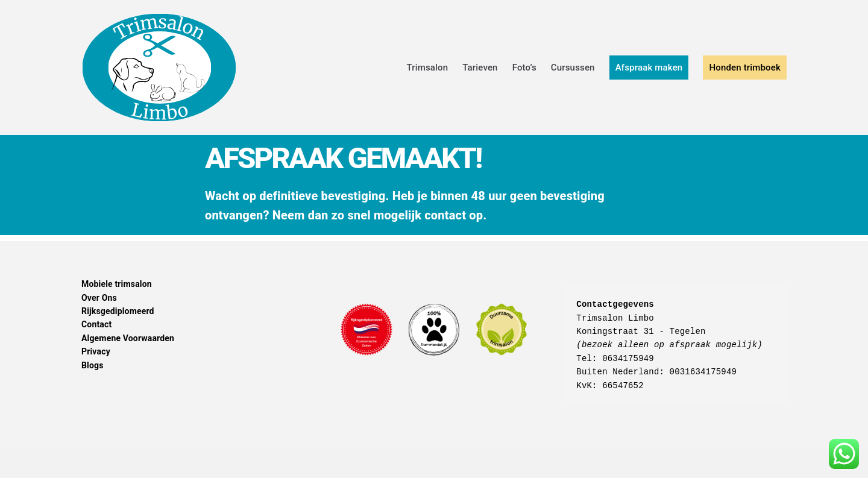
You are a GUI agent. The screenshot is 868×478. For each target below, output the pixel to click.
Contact (96, 324)
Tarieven (480, 68)
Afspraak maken (649, 68)
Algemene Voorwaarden (128, 338)
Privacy (96, 351)
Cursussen (573, 68)
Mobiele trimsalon (117, 284)
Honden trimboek (745, 68)
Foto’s (524, 68)
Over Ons (99, 298)
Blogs (93, 365)
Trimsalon (427, 68)
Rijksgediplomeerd (118, 311)
